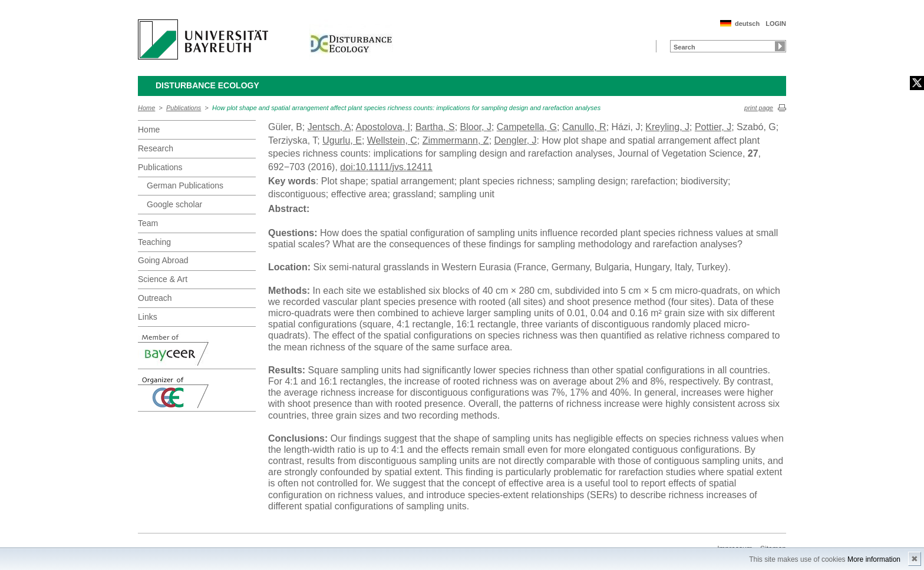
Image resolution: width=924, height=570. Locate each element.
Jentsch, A (329, 127)
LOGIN (776, 24)
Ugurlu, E (342, 140)
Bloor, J (476, 127)
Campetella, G (527, 127)
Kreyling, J (667, 127)
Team (148, 223)
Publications (184, 108)
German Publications (185, 185)
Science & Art (163, 279)
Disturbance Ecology (207, 85)
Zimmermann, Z (456, 140)
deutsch (747, 24)
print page (759, 108)
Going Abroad (163, 260)
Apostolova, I (383, 127)
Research (156, 148)
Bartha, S (435, 127)
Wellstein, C (392, 140)
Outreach (155, 298)
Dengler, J (516, 140)
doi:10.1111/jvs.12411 (386, 167)
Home (146, 108)
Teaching (154, 242)
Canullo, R (584, 127)
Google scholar (174, 204)
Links (148, 317)
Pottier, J (713, 127)
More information (874, 559)
